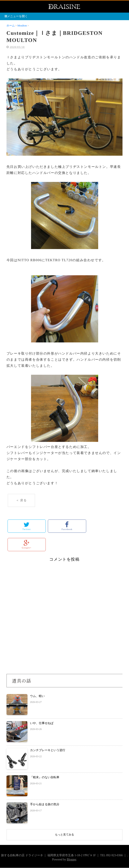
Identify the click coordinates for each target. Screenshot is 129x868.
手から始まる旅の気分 (45, 804)
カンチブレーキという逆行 (48, 750)
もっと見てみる (64, 835)
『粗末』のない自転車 (45, 777)
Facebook (67, 526)
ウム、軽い (37, 696)
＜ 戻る (21, 500)
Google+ (27, 544)
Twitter (27, 526)
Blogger (72, 860)
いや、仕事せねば (42, 723)
